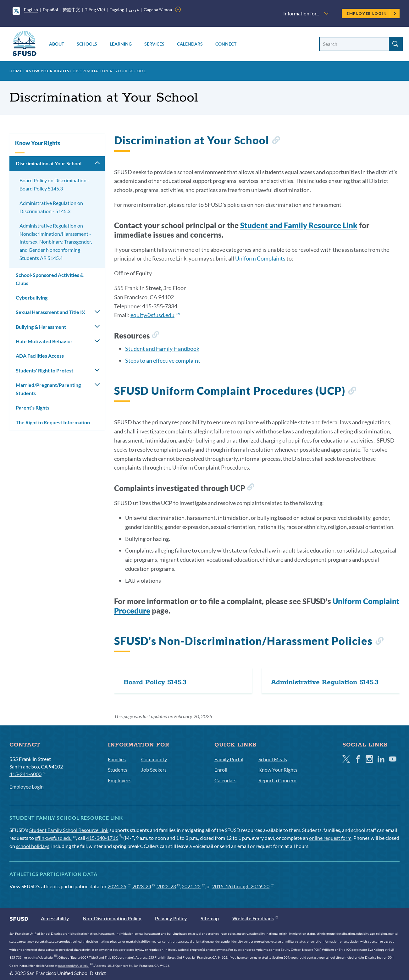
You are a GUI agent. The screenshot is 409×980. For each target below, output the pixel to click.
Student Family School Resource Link (69, 830)
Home (16, 71)
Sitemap (210, 918)
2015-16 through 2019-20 (243, 886)
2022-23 (169, 886)
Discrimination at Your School (49, 163)
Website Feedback (255, 918)
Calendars (190, 44)
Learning (121, 44)
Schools (87, 44)
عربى (134, 10)
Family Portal (229, 759)
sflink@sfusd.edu (55, 838)
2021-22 (193, 886)
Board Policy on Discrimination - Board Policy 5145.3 (54, 184)
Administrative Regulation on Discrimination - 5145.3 (51, 207)
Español (50, 10)
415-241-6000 (28, 774)
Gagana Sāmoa (158, 10)
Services (154, 44)
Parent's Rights (33, 407)
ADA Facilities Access (40, 356)
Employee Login (371, 13)
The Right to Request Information (53, 422)
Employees (120, 780)
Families (117, 759)
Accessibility (55, 918)
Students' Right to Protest (44, 370)
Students (118, 770)
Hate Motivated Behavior (44, 341)
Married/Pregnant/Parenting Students (48, 389)
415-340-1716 (104, 838)
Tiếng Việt (95, 10)
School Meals (273, 759)
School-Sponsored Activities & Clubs (50, 279)
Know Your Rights (47, 71)
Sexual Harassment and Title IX (50, 312)
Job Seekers (154, 770)
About (57, 44)
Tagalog (117, 10)
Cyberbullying (32, 297)
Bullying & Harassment (41, 327)
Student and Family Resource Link (299, 225)
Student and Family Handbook (162, 349)
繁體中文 (71, 10)
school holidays (33, 846)
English (31, 10)
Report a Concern (277, 780)
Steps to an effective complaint (163, 361)
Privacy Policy (171, 918)
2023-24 (144, 886)
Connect (226, 44)
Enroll (221, 770)
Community (154, 759)
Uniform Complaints (260, 258)
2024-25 (119, 886)
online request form (330, 838)
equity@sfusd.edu (155, 315)
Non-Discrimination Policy (112, 918)
